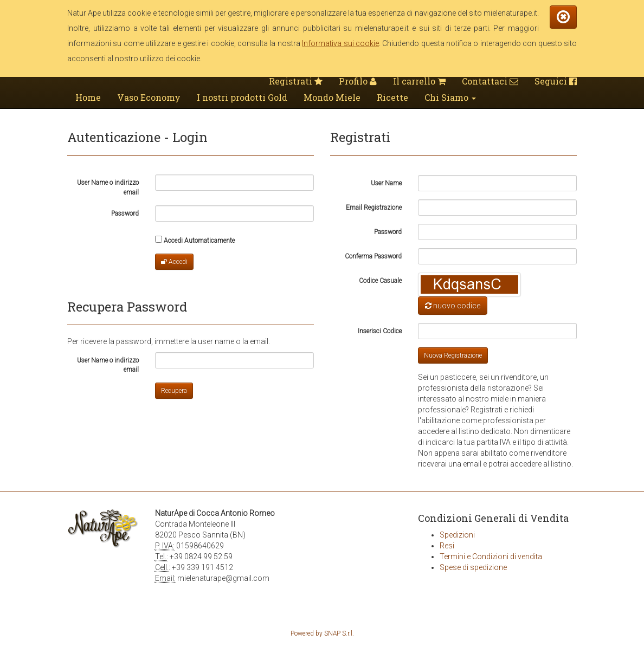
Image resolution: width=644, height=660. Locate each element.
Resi (447, 546)
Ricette (392, 97)
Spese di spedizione (473, 567)
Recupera (174, 391)
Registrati (296, 81)
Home (88, 97)
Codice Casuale (380, 281)
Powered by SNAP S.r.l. (322, 633)
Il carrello (419, 81)
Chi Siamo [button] (450, 97)
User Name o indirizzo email (108, 187)
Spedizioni (457, 535)
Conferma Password (373, 256)
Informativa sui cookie (340, 43)
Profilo (358, 81)
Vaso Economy (149, 97)
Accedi (174, 262)
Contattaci (490, 81)
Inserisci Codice (380, 331)
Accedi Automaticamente (195, 240)
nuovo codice (453, 306)
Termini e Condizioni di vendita (491, 557)
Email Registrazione (374, 208)
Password (125, 213)
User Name (386, 183)
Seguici (556, 81)
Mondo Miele (332, 97)
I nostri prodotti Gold (242, 97)
